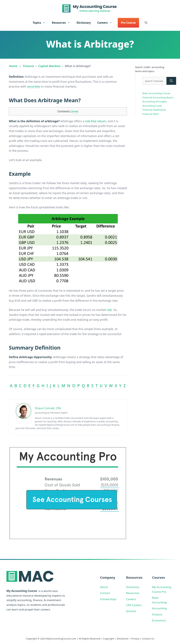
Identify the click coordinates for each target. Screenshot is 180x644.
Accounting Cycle (152, 106)
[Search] (171, 81)
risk (109, 310)
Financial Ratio (151, 114)
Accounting (159, 608)
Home (13, 66)
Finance (29, 66)
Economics (159, 620)
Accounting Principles (155, 101)
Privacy (135, 639)
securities (34, 86)
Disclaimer (123, 639)
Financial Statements (154, 110)
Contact (105, 593)
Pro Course (128, 23)
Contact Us (148, 639)
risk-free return (96, 121)
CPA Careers (134, 605)
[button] (146, 23)
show (75, 111)
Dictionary (84, 23)
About (104, 587)
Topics (41, 23)
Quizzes (131, 611)
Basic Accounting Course (156, 93)
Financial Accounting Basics (158, 97)
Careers (106, 23)
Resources (63, 23)
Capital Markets (49, 66)
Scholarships (108, 599)
